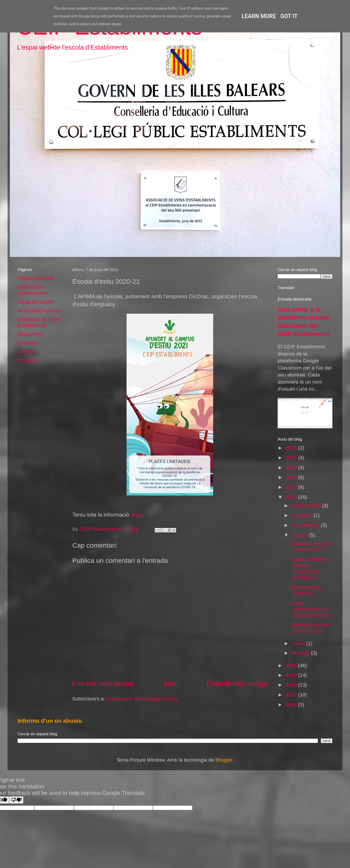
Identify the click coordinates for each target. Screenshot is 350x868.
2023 (292, 477)
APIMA (25, 352)
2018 (292, 685)
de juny (300, 535)
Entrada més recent (103, 683)
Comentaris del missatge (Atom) (142, 699)
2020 (292, 665)
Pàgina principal (35, 278)
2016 (292, 705)
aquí (136, 515)
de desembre (307, 505)
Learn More (259, 16)
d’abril (299, 643)
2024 (292, 468)
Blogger (224, 760)
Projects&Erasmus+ (40, 311)
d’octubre (303, 515)
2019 (292, 675)
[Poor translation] (16, 800)
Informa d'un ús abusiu (50, 721)
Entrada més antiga (237, 683)
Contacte (28, 360)
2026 (292, 448)
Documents (30, 334)
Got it (289, 16)
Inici (170, 683)
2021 (292, 497)
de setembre (306, 525)
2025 (292, 458)
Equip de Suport (36, 302)
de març (301, 653)
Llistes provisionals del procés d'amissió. (311, 609)
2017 (292, 695)
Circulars (28, 343)
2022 (292, 487)
